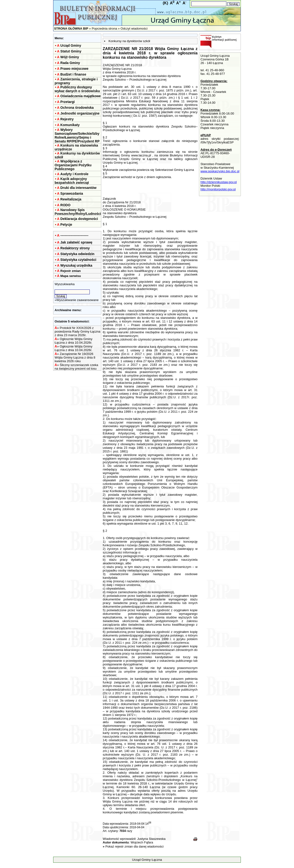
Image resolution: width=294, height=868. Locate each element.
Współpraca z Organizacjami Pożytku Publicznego (73, 165)
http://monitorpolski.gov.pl (218, 189)
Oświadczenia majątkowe (81, 96)
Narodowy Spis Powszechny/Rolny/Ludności (78, 212)
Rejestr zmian (71, 271)
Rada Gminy (70, 63)
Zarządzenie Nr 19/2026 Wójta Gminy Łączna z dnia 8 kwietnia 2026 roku (75, 357)
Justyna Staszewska (151, 839)
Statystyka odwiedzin (77, 254)
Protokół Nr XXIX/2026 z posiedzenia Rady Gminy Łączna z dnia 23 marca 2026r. (77, 331)
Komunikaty (70, 125)
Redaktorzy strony (75, 248)
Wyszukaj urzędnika (76, 265)
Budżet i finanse (73, 74)
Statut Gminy (71, 51)
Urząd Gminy (71, 45)
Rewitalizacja (71, 199)
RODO (65, 205)
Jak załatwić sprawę (76, 242)
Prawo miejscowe (74, 69)
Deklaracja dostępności (79, 219)
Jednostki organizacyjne (80, 113)
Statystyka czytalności (78, 260)
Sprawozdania (72, 193)
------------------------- (74, 235)
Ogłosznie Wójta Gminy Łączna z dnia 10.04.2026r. (73, 341)
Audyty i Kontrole (74, 174)
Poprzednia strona (104, 29)
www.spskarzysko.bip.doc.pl (220, 171)
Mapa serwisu (71, 276)
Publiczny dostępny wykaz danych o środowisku (77, 89)
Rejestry (67, 119)
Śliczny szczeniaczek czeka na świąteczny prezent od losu (76, 367)
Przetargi (68, 102)
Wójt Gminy (70, 57)
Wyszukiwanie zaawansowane (77, 300)
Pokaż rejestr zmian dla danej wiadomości (134, 846)
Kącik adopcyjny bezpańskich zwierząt (72, 181)
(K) (166, 3)
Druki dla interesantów (78, 188)
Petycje (66, 225)
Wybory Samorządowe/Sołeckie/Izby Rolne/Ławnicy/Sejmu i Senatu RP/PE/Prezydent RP (77, 135)
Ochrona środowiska (77, 108)
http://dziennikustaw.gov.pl (219, 182)
